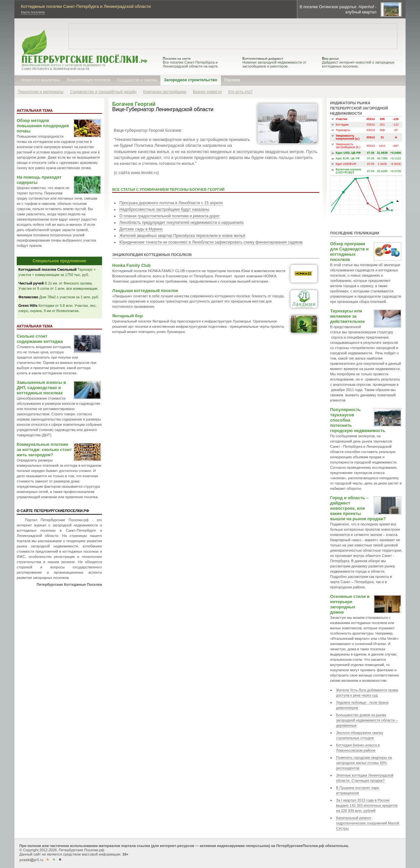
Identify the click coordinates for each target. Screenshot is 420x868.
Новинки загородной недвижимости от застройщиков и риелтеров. (274, 62)
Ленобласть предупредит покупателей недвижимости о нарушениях (182, 223)
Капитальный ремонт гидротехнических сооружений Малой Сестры (368, 823)
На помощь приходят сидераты (39, 180)
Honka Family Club (131, 265)
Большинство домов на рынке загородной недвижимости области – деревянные (367, 720)
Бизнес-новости (207, 92)
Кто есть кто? (240, 92)
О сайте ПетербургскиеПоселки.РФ (53, 511)
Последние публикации (355, 233)
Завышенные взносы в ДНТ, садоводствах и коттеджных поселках (41, 388)
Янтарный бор (127, 316)
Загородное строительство (191, 80)
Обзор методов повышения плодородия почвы (43, 126)
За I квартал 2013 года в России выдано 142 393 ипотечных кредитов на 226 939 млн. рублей (367, 805)
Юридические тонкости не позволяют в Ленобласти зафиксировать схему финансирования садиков (211, 242)
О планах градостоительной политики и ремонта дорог (170, 216)
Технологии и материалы (41, 92)
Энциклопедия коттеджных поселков (152, 255)
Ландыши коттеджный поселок (145, 291)
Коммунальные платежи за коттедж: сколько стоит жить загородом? (44, 450)
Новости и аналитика (40, 80)
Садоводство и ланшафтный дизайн (103, 92)
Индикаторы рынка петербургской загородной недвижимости (359, 108)
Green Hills (28, 306)
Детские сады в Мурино (141, 229)
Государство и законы (137, 80)
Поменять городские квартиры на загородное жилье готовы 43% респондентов (364, 763)
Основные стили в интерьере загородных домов (350, 604)
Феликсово (28, 297)
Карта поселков (33, 12)
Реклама (232, 80)
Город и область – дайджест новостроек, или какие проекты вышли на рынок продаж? (358, 508)
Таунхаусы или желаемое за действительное (347, 316)
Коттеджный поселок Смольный (47, 269)
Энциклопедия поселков (88, 80)
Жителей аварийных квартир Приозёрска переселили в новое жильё (182, 236)
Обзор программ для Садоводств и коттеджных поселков (349, 252)
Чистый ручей (31, 283)
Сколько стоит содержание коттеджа (40, 339)
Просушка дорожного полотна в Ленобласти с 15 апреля (171, 203)
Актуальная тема (35, 110)
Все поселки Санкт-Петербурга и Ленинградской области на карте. (191, 62)
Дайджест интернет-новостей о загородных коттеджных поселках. (358, 62)
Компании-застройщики (165, 92)
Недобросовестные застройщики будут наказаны (164, 209)
